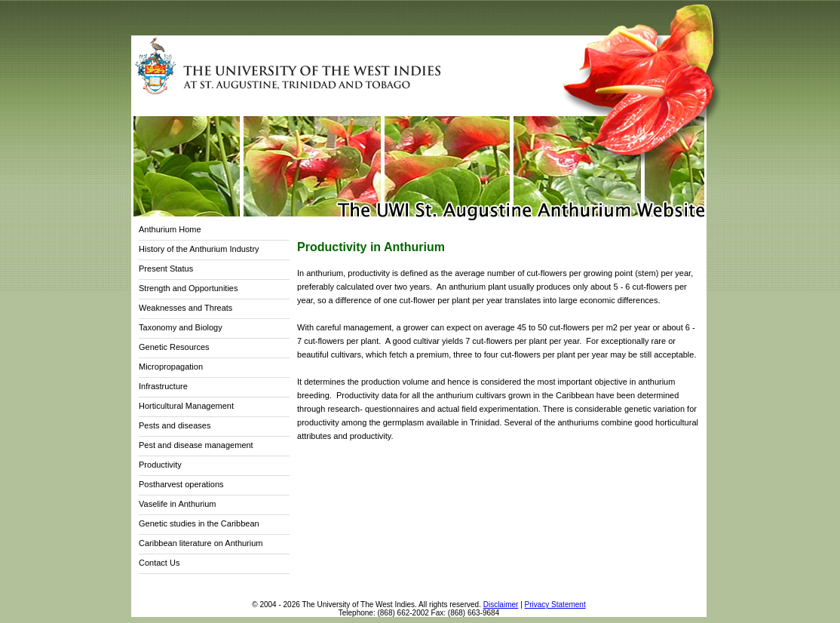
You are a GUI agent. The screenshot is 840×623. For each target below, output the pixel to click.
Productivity (160, 465)
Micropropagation (171, 367)
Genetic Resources (174, 347)
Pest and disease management (196, 445)
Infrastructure (163, 386)
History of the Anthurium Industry (199, 249)
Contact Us (159, 563)
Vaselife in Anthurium (178, 504)
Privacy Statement (555, 605)
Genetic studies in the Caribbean (199, 523)
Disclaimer (501, 605)
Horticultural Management (186, 406)
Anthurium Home (170, 229)
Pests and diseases (175, 425)
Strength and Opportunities (188, 288)
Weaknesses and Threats (185, 308)
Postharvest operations (181, 484)
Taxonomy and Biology (181, 327)
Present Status (166, 269)
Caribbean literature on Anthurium (201, 543)
